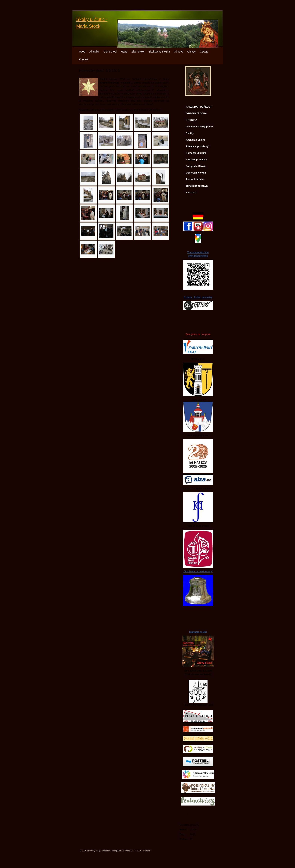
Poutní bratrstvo (195, 179)
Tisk (114, 851)
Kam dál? (191, 192)
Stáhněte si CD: (198, 632)
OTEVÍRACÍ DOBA (196, 113)
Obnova (179, 52)
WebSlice (106, 851)
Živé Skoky (138, 52)
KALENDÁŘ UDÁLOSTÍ (199, 107)
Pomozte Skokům (196, 153)
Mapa (124, 52)
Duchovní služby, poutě (199, 127)
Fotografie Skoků (196, 166)
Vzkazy (204, 52)
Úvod (82, 52)
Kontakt (84, 59)
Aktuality (94, 52)
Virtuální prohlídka (196, 160)
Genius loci (110, 52)
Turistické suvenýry (197, 186)
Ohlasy (192, 52)
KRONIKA (192, 120)
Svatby (190, 133)
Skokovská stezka (159, 52)
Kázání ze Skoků (195, 140)
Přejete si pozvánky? (198, 146)
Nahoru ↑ (147, 851)
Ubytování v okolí (196, 173)
